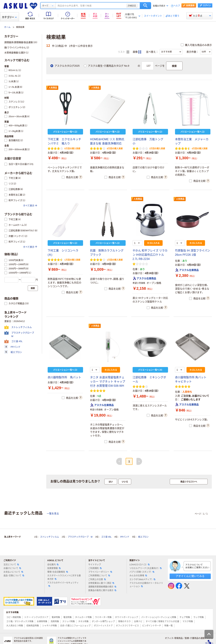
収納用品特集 (33, 626)
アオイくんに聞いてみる (190, 576)
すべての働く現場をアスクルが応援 (162, 621)
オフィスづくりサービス (127, 626)
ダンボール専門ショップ (103, 621)
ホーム (7, 27)
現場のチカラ (124, 621)
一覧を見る (53, 514)
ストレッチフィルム (50, 537)
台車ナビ (138, 621)
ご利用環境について (99, 576)
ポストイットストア (103, 626)
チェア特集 (185, 617)
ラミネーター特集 (103, 617)
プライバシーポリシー (100, 572)
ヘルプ (177, 6)
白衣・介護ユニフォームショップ (75, 626)
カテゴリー (9, 17)
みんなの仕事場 (138, 576)
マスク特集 (188, 621)
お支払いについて (13, 572)
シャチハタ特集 (50, 626)
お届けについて (12, 568)
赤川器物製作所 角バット (64, 377)
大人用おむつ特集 (15, 626)
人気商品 (53, 88)
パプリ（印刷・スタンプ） (142, 572)
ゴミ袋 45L (106, 537)
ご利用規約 (95, 568)
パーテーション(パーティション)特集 (159, 617)
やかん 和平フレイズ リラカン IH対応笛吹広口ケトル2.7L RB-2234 (150, 255)
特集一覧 (169, 626)
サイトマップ (95, 565)
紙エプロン (143, 537)
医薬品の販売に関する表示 (102, 590)
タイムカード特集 (83, 617)
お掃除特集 (42, 621)
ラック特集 (199, 617)
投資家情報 (54, 568)
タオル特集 (83, 621)
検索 (145, 6)
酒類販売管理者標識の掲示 (102, 587)
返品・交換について (14, 576)
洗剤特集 (55, 621)
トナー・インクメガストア (36, 617)
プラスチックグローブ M (80, 537)
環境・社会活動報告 (58, 572)
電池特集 (68, 617)
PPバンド (125, 537)
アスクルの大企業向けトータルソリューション (146, 585)
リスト (124, 52)
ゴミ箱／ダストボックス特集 (20, 621)
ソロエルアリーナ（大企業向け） (146, 568)
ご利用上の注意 (97, 579)
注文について (11, 565)
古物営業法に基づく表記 (101, 583)
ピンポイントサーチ (152, 626)
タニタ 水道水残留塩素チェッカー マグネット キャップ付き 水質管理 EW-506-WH (108, 382)
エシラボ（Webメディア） (142, 579)
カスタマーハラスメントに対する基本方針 (64, 577)
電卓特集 (56, 617)
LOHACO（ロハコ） (139, 565)
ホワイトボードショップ (126, 617)
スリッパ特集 (69, 621)
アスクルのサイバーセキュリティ (63, 584)
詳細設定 (132, 6)
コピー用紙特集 (14, 617)
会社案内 (53, 565)
